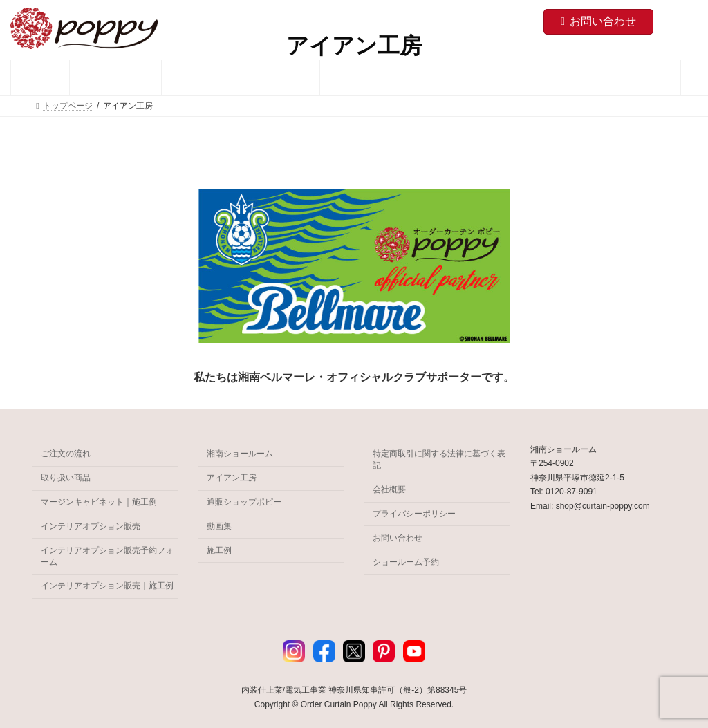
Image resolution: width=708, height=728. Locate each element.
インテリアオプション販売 (91, 526)
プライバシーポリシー (414, 514)
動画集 (219, 526)
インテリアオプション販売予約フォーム (107, 556)
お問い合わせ (598, 21)
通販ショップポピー (244, 502)
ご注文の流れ (66, 454)
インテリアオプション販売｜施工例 (107, 586)
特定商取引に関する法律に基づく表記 (439, 459)
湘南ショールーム (240, 454)
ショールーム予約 (406, 561)
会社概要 (389, 489)
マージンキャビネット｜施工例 (99, 502)
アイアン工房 (232, 478)
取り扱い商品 (66, 478)
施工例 (219, 550)
